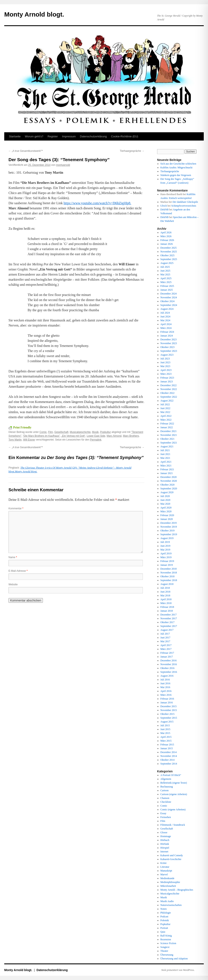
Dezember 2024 (169, 294)
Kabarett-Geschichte (171, 859)
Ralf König (166, 936)
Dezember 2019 (169, 523)
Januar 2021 (167, 473)
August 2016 (167, 676)
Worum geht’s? (34, 136)
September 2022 (169, 397)
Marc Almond (114, 436)
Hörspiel (165, 848)
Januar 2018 (167, 611)
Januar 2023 (167, 382)
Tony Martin (15, 440)
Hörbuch (165, 840)
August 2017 (167, 630)
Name (13, 557)
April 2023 (166, 370)
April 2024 (166, 324)
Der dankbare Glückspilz (185, 202)
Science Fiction (168, 943)
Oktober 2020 (167, 485)
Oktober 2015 (167, 714)
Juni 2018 (165, 592)
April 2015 (166, 737)
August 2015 (167, 722)
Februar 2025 (167, 286)
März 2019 (166, 557)
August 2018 (167, 584)
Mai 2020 (165, 504)
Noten (164, 909)
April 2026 (166, 232)
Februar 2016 (167, 699)
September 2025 (169, 259)
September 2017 (169, 626)
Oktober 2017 (167, 622)
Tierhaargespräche (132, 151)
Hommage (166, 836)
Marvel (164, 874)
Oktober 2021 (167, 439)
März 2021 (166, 466)
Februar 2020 (167, 515)
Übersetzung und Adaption (174, 959)
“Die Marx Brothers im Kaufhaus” (41, 436)
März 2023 (166, 374)
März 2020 (166, 511)
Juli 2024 (165, 313)
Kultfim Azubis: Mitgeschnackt (176, 168)
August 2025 (167, 263)
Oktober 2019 (167, 531)
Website (13, 584)
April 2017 (166, 645)
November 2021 (169, 435)
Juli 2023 (165, 359)
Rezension (166, 939)
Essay (163, 813)
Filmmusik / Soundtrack (173, 825)
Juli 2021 (165, 450)
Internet (164, 852)
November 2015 (169, 710)
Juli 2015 (165, 725)
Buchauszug (167, 787)
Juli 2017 (165, 634)
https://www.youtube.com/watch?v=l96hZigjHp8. (98, 203)
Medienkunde (167, 878)
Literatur (165, 867)
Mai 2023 (165, 366)
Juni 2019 (165, 546)
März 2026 (166, 236)
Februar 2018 (167, 607)
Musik (95, 432)
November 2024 (169, 297)
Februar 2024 (167, 332)
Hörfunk (165, 844)
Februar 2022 (167, 424)
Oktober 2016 (167, 668)
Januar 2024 (167, 336)
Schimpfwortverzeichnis (184, 206)
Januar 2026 (167, 244)
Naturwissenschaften (171, 905)
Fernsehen (166, 817)
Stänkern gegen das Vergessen (176, 175)
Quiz (163, 932)
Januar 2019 (167, 565)
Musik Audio (167, 901)
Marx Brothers (131, 436)
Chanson (165, 798)
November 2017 (169, 618)
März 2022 (166, 420)
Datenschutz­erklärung (93, 136)
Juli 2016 (165, 680)
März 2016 (166, 695)
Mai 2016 (165, 687)
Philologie (166, 913)
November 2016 (169, 664)
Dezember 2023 (169, 339)
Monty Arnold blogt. (34, 14)
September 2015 (169, 718)
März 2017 (166, 649)
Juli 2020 (165, 496)
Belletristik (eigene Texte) (174, 783)
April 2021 (166, 462)
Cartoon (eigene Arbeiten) (174, 794)
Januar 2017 (167, 657)
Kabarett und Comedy (172, 855)
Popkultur (106, 432)
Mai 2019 (165, 550)
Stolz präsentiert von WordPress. (178, 970)
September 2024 (169, 305)
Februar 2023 (167, 378)
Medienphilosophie (170, 882)
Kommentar (16, 508)
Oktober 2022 (167, 393)
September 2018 (169, 580)
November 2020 (169, 481)
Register (53, 136)
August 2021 (167, 446)
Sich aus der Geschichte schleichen (178, 164)
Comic (43, 432)
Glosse (164, 832)
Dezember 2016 (169, 660)
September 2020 (169, 489)
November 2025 (169, 252)
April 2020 (166, 508)
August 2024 (167, 309)
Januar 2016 (167, 703)
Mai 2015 (165, 733)
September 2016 (169, 672)
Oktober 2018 (167, 576)
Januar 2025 (167, 290)
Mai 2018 (165, 596)
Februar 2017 (167, 653)
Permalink (96, 440)
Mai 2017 (165, 641)
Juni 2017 (165, 638)
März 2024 (166, 328)
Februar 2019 (167, 561)
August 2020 (167, 492)
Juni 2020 (165, 500)
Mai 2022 (165, 412)
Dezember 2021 (169, 431)
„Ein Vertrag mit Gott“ (73, 436)
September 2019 (169, 534)
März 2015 (166, 741)
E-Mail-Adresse (18, 571)
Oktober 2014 (167, 760)
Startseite (15, 136)
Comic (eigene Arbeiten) (173, 810)
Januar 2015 (167, 748)
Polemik (165, 920)
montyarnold (63, 165)
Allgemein (166, 779)
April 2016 (166, 691)
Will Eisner (29, 440)
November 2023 (169, 343)
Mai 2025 (165, 275)
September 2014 (169, 764)
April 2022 (166, 416)
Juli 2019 (165, 542)
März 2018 (166, 603)
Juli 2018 (165, 588)
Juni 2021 (165, 454)
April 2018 (166, 599)
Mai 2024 (165, 320)
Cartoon (165, 790)
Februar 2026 (167, 240)
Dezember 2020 (169, 477)
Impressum (69, 136)
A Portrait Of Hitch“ (171, 775)
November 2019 (169, 527)
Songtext (165, 947)
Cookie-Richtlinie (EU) (125, 136)
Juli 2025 (165, 267)
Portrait (164, 928)
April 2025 (166, 278)
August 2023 (167, 355)
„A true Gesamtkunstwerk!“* (26, 151)
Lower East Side (96, 436)
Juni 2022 (165, 408)
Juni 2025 (165, 271)
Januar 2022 (167, 427)
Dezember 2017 (169, 615)
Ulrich (164, 206)
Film (51, 432)
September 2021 (169, 443)
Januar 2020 (167, 519)
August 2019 (167, 538)
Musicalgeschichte (80, 432)
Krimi (164, 863)
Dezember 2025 (169, 248)
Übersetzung (167, 955)
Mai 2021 (165, 458)
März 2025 (166, 282)
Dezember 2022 (169, 385)
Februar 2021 (167, 469)
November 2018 (169, 573)
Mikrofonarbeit (168, 886)
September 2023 (169, 351)
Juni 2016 (165, 683)
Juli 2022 (165, 404)
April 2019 (166, 553)
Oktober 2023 (167, 347)
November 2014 (169, 756)
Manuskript (166, 871)
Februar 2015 (167, 745)
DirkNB (165, 210)
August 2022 (167, 401)
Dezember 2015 (169, 706)
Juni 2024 (165, 317)
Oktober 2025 (167, 255)
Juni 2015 (165, 729)
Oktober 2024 (167, 301)
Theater (164, 951)
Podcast (164, 917)
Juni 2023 (165, 362)
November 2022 (169, 389)
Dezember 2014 (169, 752)
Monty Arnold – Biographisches (177, 890)
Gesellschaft (61, 432)
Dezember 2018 (169, 569)
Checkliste (166, 802)
